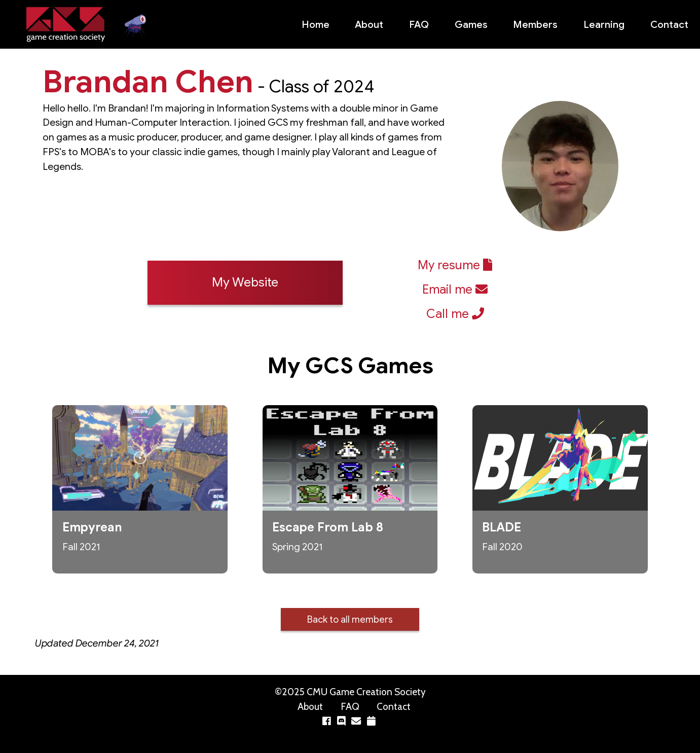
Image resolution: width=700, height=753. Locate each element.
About (369, 24)
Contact (669, 24)
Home (316, 24)
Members (535, 24)
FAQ (419, 24)
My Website (245, 282)
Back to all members (350, 619)
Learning (604, 24)
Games (471, 24)
